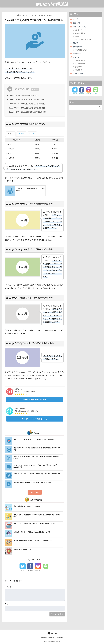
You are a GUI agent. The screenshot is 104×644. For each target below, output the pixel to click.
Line (46, 570)
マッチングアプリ (79, 27)
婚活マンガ (78, 71)
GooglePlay (32, 134)
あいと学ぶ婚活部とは (48, 638)
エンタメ (75, 58)
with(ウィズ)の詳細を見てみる (35, 399)
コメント (8, 587)
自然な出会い (77, 74)
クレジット (11, 134)
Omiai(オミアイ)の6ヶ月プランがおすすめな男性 (27, 108)
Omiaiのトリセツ (80, 37)
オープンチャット (78, 19)
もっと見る (35, 492)
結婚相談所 (76, 47)
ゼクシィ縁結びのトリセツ (84, 40)
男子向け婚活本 (80, 64)
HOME (52, 634)
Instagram (38, 570)
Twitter (23, 570)
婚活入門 (75, 23)
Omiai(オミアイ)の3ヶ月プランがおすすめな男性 (27, 104)
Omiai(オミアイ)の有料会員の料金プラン (24, 95)
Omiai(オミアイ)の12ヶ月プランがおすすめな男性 (28, 112)
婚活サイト (76, 43)
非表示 (35, 89)
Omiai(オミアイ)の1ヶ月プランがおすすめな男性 (27, 100)
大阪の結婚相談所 (81, 50)
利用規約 (60, 638)
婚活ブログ (78, 67)
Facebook (30, 570)
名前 (6, 605)
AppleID (21, 134)
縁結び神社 (76, 54)
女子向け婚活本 (80, 61)
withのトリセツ (80, 33)
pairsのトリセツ (80, 30)
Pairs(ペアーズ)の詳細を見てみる (35, 419)
